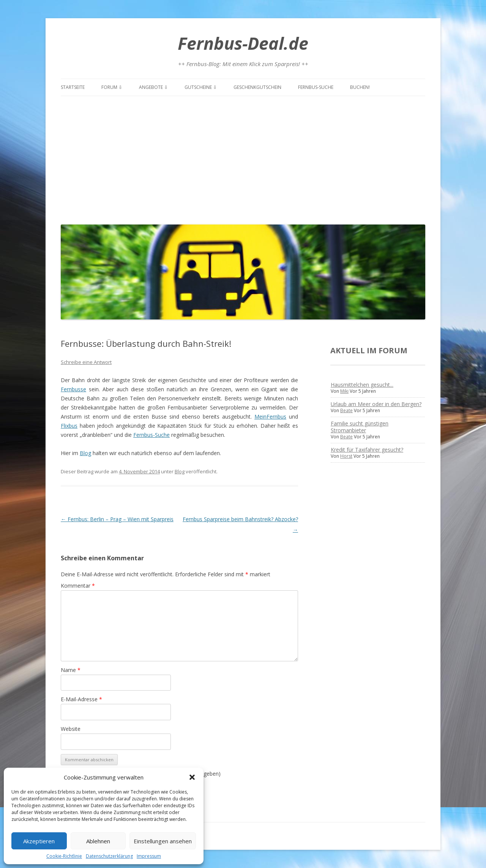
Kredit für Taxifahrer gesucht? (367, 450)
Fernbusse (73, 389)
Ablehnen (98, 841)
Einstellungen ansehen (163, 841)
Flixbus (69, 426)
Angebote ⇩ (153, 87)
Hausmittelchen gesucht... (362, 385)
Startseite (73, 87)
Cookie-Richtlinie (64, 856)
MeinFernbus (270, 417)
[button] (192, 777)
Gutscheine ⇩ (201, 87)
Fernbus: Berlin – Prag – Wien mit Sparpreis (117, 519)
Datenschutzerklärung (109, 856)
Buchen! (360, 87)
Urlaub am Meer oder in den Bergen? (376, 404)
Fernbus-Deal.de (243, 43)
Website (71, 729)
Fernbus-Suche (316, 87)
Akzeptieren (39, 841)
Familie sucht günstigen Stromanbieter (360, 427)
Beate (346, 410)
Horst (346, 456)
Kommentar (78, 586)
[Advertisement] (243, 158)
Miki (344, 391)
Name (71, 670)
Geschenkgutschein (257, 87)
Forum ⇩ (112, 87)
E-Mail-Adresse (81, 699)
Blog (85, 453)
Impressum (149, 856)
